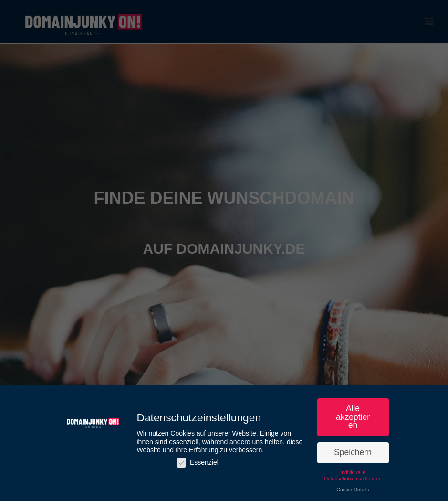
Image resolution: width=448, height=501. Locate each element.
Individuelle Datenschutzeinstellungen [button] (353, 477)
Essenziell (198, 464)
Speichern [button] (353, 454)
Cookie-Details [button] (353, 491)
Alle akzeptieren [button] (353, 419)
